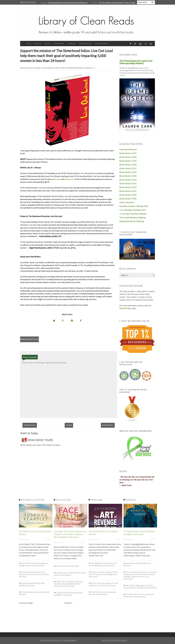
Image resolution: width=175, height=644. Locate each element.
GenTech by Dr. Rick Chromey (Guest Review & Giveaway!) (70, 574)
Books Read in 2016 (128, 176)
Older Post (108, 425)
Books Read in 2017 (128, 168)
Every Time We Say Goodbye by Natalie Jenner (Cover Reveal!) (33, 564)
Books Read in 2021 (128, 153)
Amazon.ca (69, 179)
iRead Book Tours (102, 43)
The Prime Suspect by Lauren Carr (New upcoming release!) (136, 62)
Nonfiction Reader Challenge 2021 (134, 206)
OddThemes (134, 641)
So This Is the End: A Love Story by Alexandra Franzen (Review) (139, 595)
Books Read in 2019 (128, 161)
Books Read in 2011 (128, 191)
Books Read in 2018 (128, 165)
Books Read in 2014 (128, 180)
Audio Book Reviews (128, 150)
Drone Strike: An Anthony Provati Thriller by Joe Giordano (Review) (103, 584)
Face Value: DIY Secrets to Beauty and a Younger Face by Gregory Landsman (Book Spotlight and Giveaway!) (70, 534)
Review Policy (125, 308)
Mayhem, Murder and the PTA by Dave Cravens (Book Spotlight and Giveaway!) (103, 574)
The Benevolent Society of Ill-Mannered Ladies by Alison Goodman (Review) (34, 574)
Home (29, 43)
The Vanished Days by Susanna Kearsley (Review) (68, 3)
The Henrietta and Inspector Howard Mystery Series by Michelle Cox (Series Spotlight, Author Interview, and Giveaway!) (140, 575)
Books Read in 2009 (128, 199)
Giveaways (72, 43)
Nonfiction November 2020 (68, 566)
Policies (47, 43)
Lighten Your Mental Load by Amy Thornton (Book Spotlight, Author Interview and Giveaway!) (69, 584)
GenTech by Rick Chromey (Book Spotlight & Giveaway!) (68, 594)
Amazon (57, 179)
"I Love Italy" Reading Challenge (133, 214)
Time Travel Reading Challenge (133, 218)
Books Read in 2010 (128, 195)
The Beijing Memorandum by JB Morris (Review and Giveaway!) (103, 564)
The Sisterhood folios (75, 68)
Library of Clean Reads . (89, 641)
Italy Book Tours (85, 43)
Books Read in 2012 (128, 187)
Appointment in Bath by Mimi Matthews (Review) (32, 584)
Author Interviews (127, 202)
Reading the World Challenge (132, 221)
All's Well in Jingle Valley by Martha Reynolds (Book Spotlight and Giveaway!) (140, 586)
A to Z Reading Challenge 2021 (133, 210)
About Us (38, 43)
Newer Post (30, 425)
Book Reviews (59, 43)
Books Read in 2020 (128, 157)
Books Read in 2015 (128, 172)
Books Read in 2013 (128, 184)
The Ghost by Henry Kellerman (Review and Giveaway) (102, 593)
